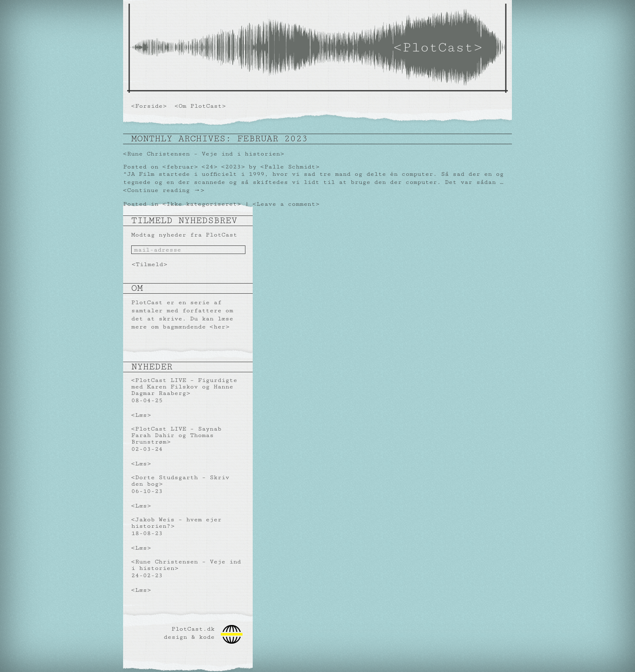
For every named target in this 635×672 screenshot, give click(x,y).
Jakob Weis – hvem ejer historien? (176, 523)
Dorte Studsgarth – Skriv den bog (180, 481)
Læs (141, 415)
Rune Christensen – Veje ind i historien (204, 154)
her (219, 327)
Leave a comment (286, 204)
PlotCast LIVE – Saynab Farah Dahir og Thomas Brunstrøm (176, 435)
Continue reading (164, 190)
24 (209, 167)
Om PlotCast (200, 106)
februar (180, 167)
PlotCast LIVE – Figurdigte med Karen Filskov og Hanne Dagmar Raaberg (184, 387)
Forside (149, 106)
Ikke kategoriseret (202, 204)
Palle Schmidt (290, 167)
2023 (233, 167)
